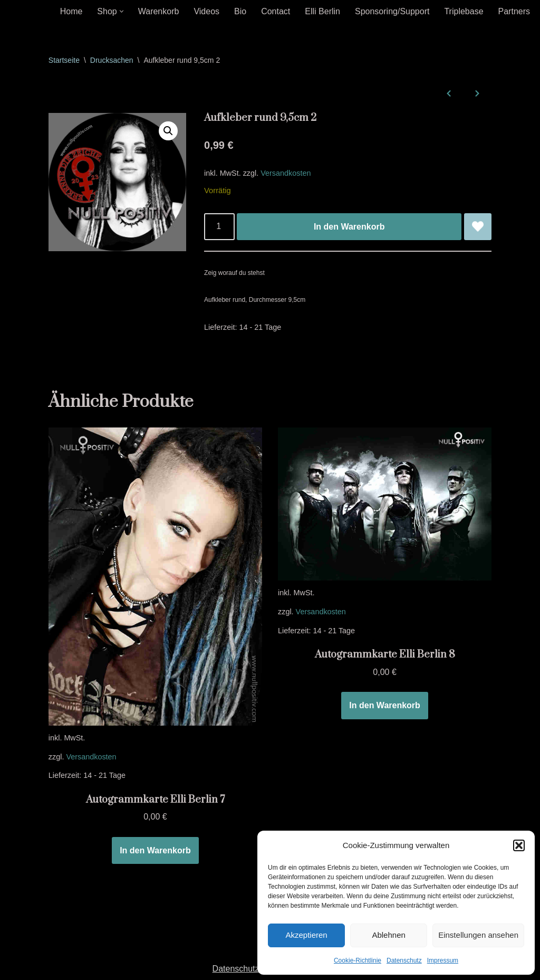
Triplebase (464, 11)
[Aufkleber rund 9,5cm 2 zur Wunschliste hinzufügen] (478, 227)
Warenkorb (159, 11)
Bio (240, 11)
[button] (519, 845)
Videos (206, 11)
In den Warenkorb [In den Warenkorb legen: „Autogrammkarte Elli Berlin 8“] (385, 705)
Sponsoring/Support (392, 11)
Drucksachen (112, 60)
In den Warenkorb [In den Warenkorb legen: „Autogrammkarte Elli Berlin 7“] (155, 850)
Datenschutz (404, 960)
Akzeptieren (306, 935)
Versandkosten (286, 173)
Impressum (443, 960)
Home (71, 11)
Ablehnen (388, 935)
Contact (276, 11)
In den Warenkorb (349, 227)
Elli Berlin (322, 11)
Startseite (64, 60)
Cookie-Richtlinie (358, 960)
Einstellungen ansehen (478, 935)
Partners (514, 11)
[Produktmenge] (219, 227)
